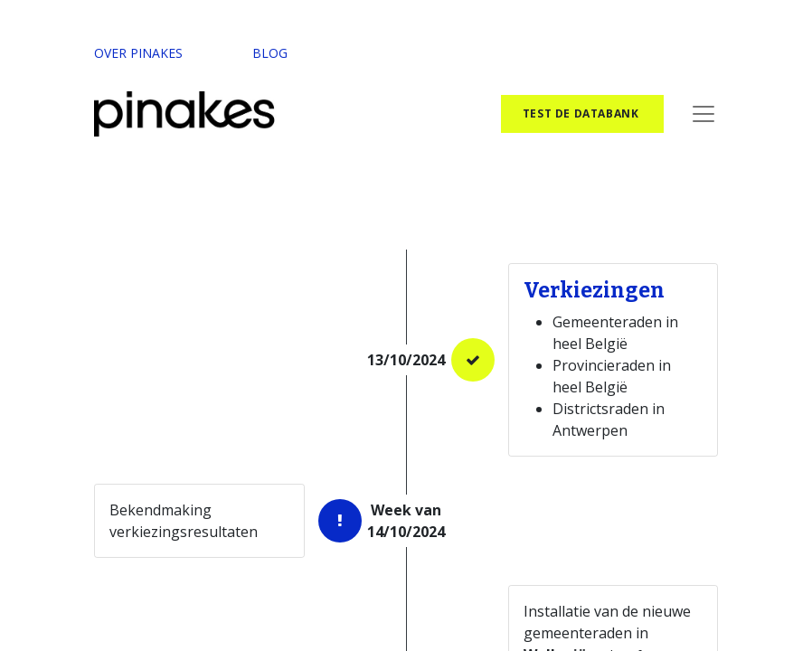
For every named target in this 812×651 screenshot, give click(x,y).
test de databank (582, 113)
